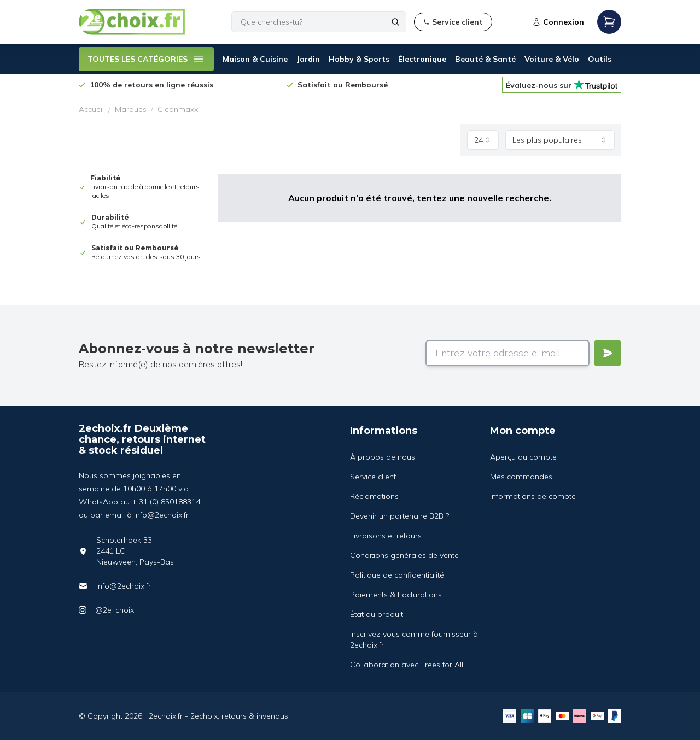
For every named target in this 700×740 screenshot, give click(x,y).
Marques (131, 109)
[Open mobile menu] (609, 22)
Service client (373, 477)
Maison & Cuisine (255, 59)
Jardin (308, 59)
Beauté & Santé (485, 59)
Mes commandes (521, 477)
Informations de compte (533, 496)
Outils (600, 59)
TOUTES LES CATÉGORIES (146, 59)
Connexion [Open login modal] (558, 22)
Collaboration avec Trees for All (407, 665)
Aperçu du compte (523, 457)
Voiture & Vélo (552, 59)
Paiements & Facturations (396, 595)
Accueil (91, 109)
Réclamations (374, 496)
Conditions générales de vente (404, 555)
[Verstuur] (608, 353)
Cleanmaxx (178, 109)
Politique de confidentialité (397, 575)
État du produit (377, 614)
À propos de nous (383, 457)
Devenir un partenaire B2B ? (399, 516)
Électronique (422, 59)
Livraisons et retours (386, 536)
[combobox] (483, 140)
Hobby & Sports (359, 59)
